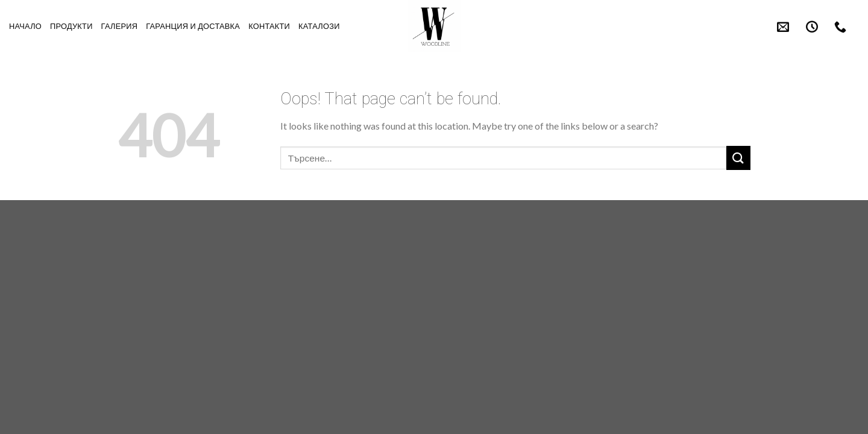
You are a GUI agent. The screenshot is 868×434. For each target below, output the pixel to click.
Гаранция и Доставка (193, 26)
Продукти (71, 26)
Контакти (269, 26)
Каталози (319, 26)
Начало (25, 26)
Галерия (120, 26)
